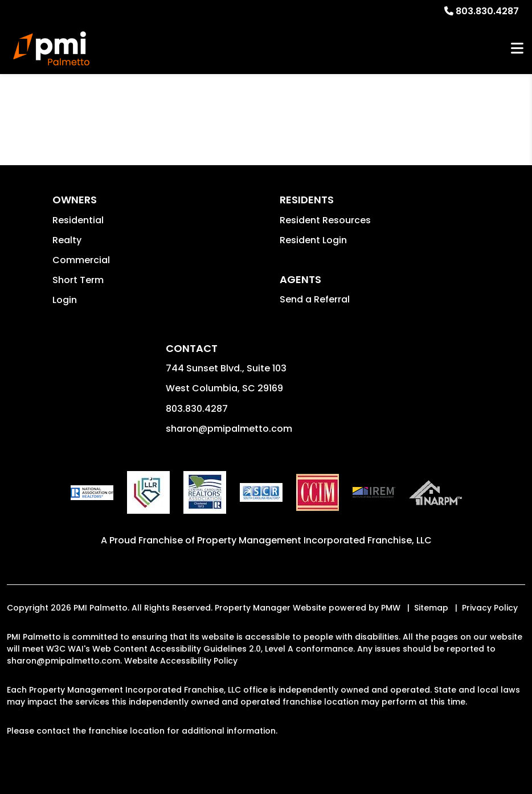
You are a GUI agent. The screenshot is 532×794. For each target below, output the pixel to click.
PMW (391, 608)
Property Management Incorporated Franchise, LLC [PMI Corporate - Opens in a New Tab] (314, 540)
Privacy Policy (490, 608)
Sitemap (431, 608)
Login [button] (65, 300)
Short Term (78, 280)
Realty (67, 240)
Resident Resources (325, 220)
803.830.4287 (487, 11)
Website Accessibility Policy (181, 661)
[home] (51, 48)
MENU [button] (517, 49)
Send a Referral (315, 299)
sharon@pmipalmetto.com (229, 429)
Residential (78, 220)
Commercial (81, 260)
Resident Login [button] (313, 240)
